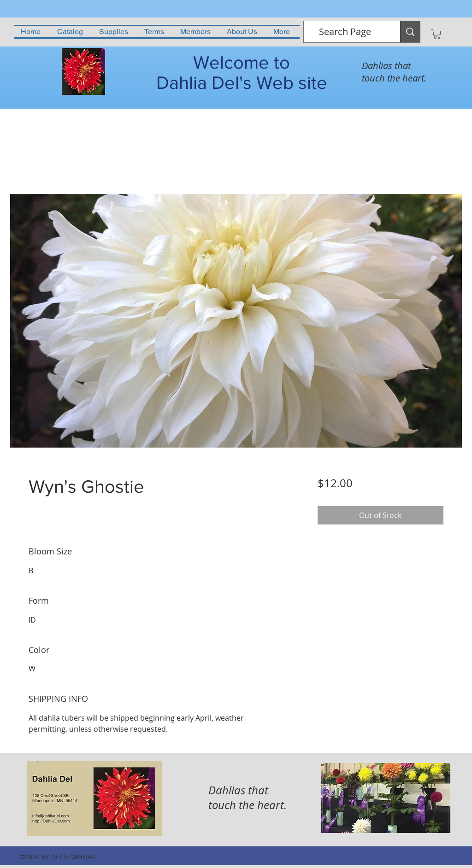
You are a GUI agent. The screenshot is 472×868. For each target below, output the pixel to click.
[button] (437, 34)
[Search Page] (345, 32)
